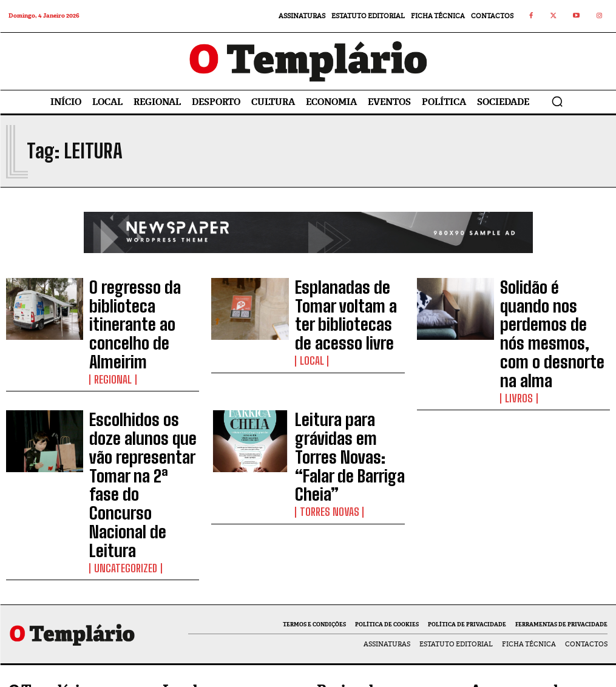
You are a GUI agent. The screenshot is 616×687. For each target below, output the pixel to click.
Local (308, 326)
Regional (108, 326)
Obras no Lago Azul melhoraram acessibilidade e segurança (382, 614)
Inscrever (580, 629)
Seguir (587, 578)
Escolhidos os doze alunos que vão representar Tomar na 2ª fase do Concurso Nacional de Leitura (143, 377)
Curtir (586, 553)
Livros (515, 326)
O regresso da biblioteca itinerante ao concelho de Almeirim (140, 303)
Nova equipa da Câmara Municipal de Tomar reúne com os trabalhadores (223, 602)
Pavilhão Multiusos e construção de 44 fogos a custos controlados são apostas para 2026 (373, 567)
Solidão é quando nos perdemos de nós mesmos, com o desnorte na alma (553, 303)
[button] (557, 101)
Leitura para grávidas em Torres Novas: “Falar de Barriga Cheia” (345, 377)
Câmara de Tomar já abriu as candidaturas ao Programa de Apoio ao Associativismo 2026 (231, 561)
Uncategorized (119, 406)
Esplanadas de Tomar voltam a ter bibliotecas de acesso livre (349, 303)
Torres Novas (323, 401)
